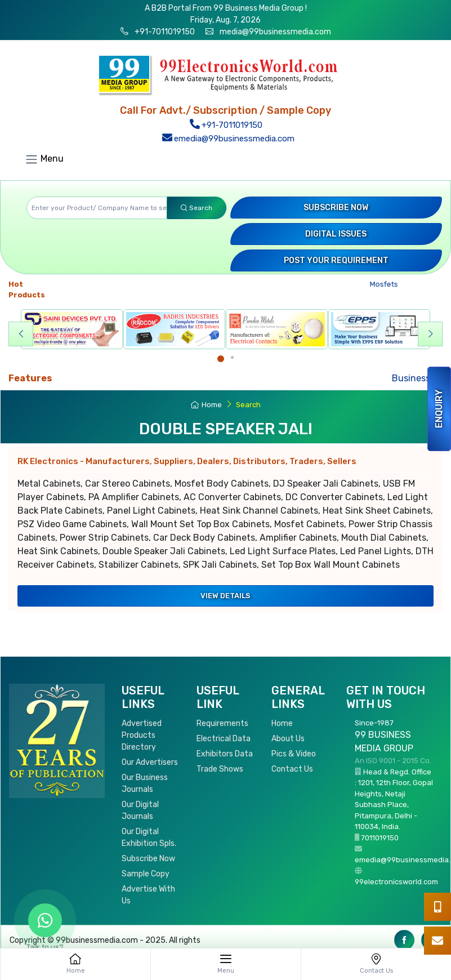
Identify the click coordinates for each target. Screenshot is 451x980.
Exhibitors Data (225, 754)
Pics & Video (294, 754)
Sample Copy (146, 874)
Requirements (222, 723)
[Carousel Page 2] (232, 357)
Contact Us (292, 769)
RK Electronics (187, 461)
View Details (226, 596)
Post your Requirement (336, 260)
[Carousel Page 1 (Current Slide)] (221, 359)
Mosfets (388, 284)
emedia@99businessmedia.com (228, 139)
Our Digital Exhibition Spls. (149, 838)
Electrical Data (224, 739)
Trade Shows (220, 769)
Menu (44, 159)
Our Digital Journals (140, 810)
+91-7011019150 (164, 32)
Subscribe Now (336, 208)
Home (206, 405)
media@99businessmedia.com (275, 32)
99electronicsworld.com (396, 882)
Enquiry (439, 409)
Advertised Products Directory (142, 735)
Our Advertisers (150, 762)
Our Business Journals (145, 783)
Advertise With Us (148, 895)
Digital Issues (336, 234)
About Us (288, 739)
